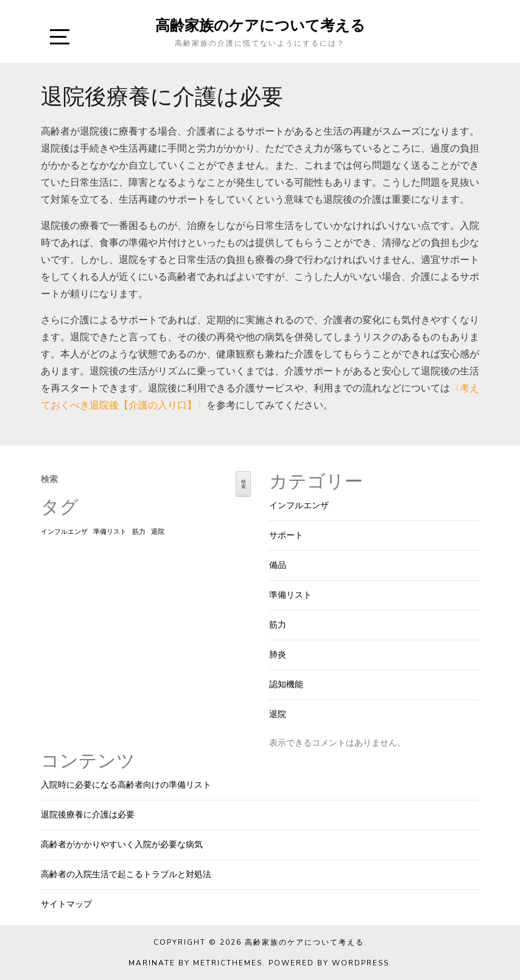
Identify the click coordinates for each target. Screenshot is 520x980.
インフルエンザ (299, 506)
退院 (278, 714)
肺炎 (278, 655)
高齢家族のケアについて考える (260, 25)
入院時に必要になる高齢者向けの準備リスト (126, 785)
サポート (286, 535)
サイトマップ (66, 904)
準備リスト (290, 595)
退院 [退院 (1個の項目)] (158, 532)
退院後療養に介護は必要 (88, 815)
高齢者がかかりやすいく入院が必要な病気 (122, 845)
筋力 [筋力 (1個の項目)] (139, 532)
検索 (49, 479)
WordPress (360, 963)
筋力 (278, 625)
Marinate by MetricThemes (195, 963)
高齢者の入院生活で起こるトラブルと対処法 (126, 874)
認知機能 (286, 684)
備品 (278, 565)
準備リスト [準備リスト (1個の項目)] (110, 532)
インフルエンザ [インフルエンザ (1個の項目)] (64, 532)
